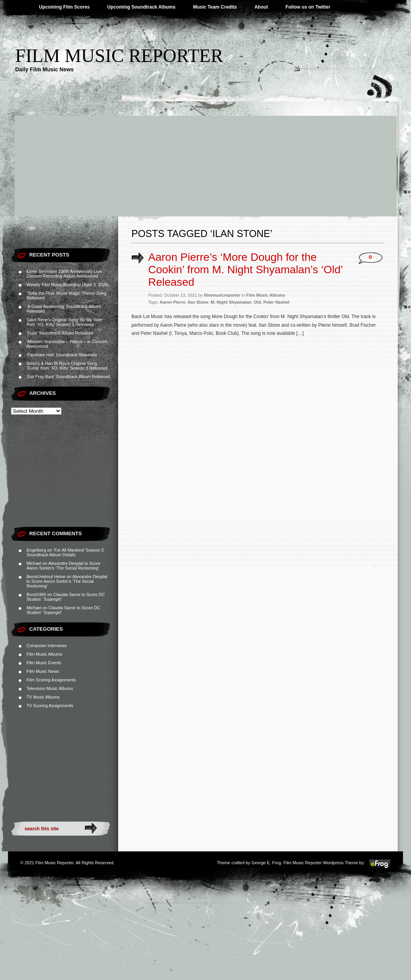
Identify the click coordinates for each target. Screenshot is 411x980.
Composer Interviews (47, 646)
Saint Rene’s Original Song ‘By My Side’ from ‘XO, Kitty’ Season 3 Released (65, 322)
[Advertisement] (205, 158)
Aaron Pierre (172, 302)
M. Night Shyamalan (231, 302)
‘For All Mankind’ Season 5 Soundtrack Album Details (65, 552)
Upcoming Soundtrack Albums (141, 7)
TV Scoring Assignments (50, 706)
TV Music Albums (43, 697)
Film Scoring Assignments (51, 680)
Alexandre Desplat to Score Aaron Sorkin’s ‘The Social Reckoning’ (64, 566)
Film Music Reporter (119, 56)
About (261, 7)
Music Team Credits (215, 7)
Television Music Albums (50, 688)
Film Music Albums (44, 654)
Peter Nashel (276, 302)
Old (257, 302)
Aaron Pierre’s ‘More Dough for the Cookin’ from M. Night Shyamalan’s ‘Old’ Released (245, 270)
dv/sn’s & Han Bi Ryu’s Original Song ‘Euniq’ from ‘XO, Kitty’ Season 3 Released (67, 366)
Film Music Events (44, 663)
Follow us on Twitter (308, 7)
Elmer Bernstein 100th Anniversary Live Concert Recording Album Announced (64, 274)
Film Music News (43, 671)
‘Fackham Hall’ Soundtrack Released (62, 355)
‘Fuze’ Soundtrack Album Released (60, 333)
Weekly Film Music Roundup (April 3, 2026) (68, 285)
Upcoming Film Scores (64, 7)
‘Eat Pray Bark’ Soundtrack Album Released (68, 377)
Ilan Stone (198, 302)
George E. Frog (266, 863)
